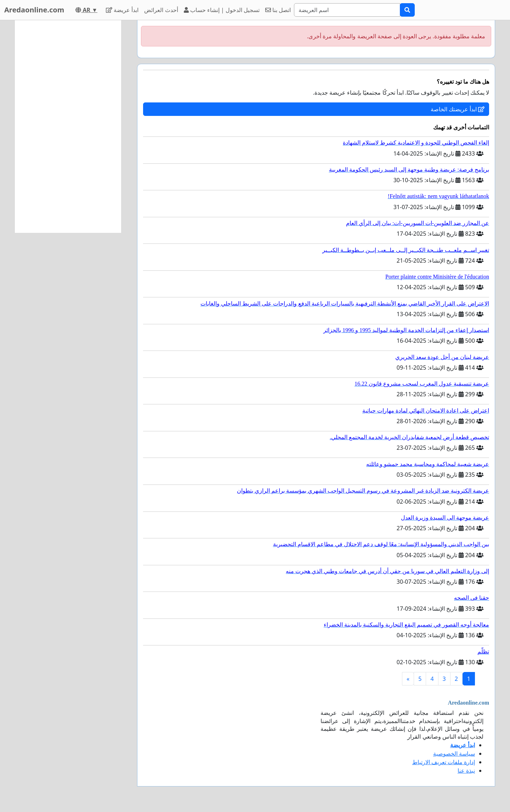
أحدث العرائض (161, 10)
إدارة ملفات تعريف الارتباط (444, 762)
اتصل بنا (278, 10)
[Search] (347, 10)
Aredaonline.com (34, 10)
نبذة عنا (466, 771)
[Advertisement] (68, 127)
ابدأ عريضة (122, 10)
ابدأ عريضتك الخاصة (458, 109)
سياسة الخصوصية (454, 754)
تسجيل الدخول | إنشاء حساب (222, 10)
